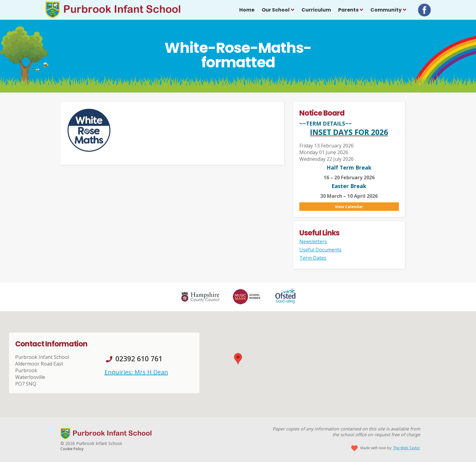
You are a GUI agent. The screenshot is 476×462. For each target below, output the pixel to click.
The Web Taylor (407, 448)
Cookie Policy (72, 449)
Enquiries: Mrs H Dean (136, 372)
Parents (348, 10)
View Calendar (349, 207)
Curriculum (316, 10)
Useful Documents (320, 250)
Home (247, 10)
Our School (276, 10)
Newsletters (313, 241)
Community (386, 10)
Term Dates (313, 258)
